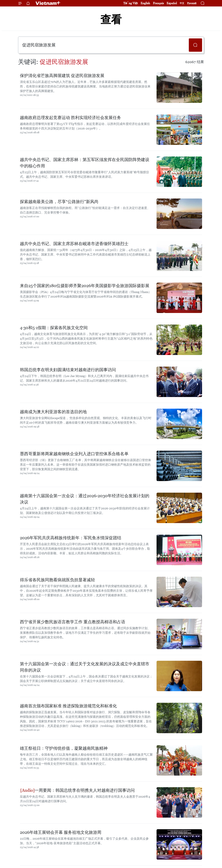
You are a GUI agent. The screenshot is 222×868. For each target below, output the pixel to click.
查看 (111, 19)
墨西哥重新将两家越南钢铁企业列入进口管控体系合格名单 (74, 454)
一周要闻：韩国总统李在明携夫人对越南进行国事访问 (78, 790)
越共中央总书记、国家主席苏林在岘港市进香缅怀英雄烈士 (74, 244)
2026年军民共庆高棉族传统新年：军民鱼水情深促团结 (71, 538)
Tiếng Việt (131, 3)
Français (158, 3)
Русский (192, 3)
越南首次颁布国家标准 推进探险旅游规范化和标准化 (68, 706)
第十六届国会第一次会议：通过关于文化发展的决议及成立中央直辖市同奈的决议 (85, 667)
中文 (182, 3)
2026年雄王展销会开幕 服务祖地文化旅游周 (61, 832)
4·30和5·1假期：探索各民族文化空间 (54, 328)
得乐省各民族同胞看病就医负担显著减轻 (57, 580)
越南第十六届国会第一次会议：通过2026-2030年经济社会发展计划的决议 (85, 499)
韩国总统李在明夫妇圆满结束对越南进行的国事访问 (68, 370)
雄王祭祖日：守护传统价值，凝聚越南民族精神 (64, 748)
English (145, 3)
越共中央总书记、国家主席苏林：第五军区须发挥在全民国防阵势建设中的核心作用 (85, 163)
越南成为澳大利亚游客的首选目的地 (53, 412)
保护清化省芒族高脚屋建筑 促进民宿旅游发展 (62, 76)
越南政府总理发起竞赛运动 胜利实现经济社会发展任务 (70, 118)
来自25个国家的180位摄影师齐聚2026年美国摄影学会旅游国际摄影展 (85, 286)
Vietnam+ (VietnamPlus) (48, 3)
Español (172, 3)
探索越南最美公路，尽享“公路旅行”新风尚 (59, 202)
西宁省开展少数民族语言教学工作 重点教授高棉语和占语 (73, 622)
